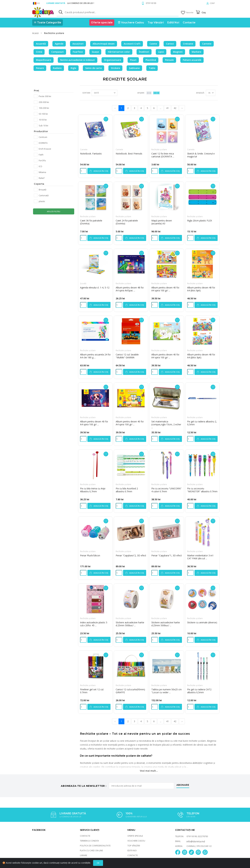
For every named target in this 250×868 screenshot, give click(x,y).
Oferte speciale (135, 836)
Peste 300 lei (45, 96)
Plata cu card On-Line (91, 851)
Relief (42, 178)
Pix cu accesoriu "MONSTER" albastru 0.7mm (202, 490)
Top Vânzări (134, 846)
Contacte (85, 836)
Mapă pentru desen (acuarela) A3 (162, 222)
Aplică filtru (54, 212)
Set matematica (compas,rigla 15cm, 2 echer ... (166, 424)
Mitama (42, 172)
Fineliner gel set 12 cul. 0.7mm (92, 691)
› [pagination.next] (182, 108)
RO (36, 3)
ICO (40, 166)
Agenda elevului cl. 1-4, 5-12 (95, 288)
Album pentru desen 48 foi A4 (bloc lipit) (201, 289)
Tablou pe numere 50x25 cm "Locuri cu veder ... (167, 691)
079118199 (151, 3)
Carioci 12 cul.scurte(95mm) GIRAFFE (130, 691)
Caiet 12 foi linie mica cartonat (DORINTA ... (163, 155)
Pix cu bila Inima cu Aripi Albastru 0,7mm (93, 490)
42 (175, 108)
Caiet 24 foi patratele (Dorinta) (127, 222)
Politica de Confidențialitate (95, 846)
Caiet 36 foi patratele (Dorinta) (91, 222)
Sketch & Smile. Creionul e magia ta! (201, 155)
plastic (42, 201)
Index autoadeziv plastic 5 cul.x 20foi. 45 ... (94, 624)
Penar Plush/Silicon (90, 555)
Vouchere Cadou (136, 841)
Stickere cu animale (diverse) (202, 622)
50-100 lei (43, 114)
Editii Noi (132, 851)
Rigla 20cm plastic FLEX (200, 221)
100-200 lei (44, 108)
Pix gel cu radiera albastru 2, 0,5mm (202, 423)
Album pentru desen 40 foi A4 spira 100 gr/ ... (165, 289)
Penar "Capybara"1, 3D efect (167, 555)
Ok (98, 863)
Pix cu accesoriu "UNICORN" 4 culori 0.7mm (166, 490)
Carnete (84, 149)
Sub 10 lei (43, 126)
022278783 (203, 836)
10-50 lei (43, 120)
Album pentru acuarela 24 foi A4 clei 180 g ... (95, 356)
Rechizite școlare (159, 149)
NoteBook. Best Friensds (129, 154)
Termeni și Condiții (89, 841)
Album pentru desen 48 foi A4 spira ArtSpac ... (130, 289)
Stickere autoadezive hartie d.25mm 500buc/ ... (130, 624)
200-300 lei (44, 102)
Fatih (41, 155)
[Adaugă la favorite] (106, 119)
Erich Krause (45, 149)
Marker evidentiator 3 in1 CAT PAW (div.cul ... (200, 557)
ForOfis (42, 160)
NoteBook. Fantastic (91, 154)
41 (167, 108)
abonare (183, 785)
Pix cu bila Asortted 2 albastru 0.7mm (127, 490)
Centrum (43, 137)
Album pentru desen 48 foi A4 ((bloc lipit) (201, 356)
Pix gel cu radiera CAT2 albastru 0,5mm (199, 691)
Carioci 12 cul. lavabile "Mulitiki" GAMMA (127, 356)
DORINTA (43, 143)
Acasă (36, 33)
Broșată (42, 190)
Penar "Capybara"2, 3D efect (131, 555)
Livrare (83, 855)
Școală (83, 283)
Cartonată (44, 195)
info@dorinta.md (196, 841)
